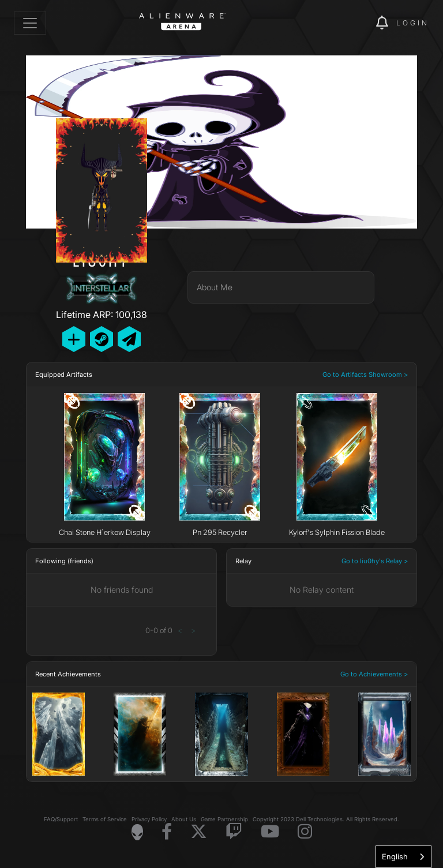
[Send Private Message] (129, 339)
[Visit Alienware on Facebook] (167, 832)
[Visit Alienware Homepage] (137, 832)
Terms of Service (105, 819)
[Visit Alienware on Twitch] (234, 832)
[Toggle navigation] (30, 23)
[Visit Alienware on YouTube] (270, 832)
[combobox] (403, 857)
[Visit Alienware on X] (199, 832)
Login (413, 23)
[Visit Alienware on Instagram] (305, 832)
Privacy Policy (149, 819)
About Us (184, 819)
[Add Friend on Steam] (102, 339)
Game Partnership (224, 819)
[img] (347, 23)
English (395, 856)
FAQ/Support (61, 819)
